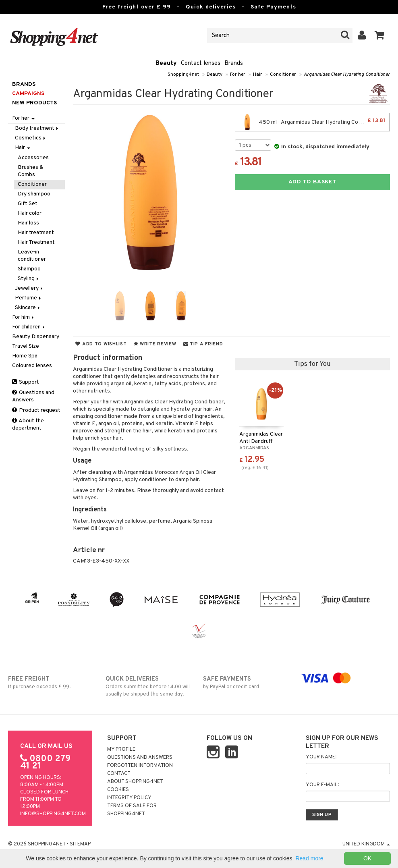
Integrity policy (129, 798)
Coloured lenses (32, 366)
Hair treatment (36, 233)
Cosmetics (31, 138)
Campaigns (28, 94)
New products (34, 103)
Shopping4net (183, 75)
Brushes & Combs (31, 171)
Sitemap (80, 844)
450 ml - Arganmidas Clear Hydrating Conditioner (312, 122)
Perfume (29, 298)
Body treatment (37, 128)
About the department (28, 425)
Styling (29, 279)
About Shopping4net (135, 782)
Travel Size (26, 346)
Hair (258, 75)
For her (238, 75)
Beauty (166, 63)
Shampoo (29, 269)
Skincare (28, 308)
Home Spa (25, 356)
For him (24, 317)
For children (29, 327)
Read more (309, 858)
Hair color (30, 213)
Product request (36, 410)
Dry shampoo (34, 194)
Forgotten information (140, 766)
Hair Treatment (36, 242)
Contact (119, 774)
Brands (234, 63)
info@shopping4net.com (53, 814)
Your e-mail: (322, 785)
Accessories (33, 158)
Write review (155, 344)
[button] (380, 35)
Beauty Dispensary (36, 337)
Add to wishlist (101, 344)
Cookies (118, 790)
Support (26, 382)
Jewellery (29, 288)
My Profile (121, 750)
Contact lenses (201, 63)
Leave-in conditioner (32, 256)
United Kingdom (366, 844)
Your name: (321, 757)
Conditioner (283, 75)
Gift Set (28, 204)
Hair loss (28, 223)
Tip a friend (203, 344)
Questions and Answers (33, 396)
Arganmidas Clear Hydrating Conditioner (347, 75)
